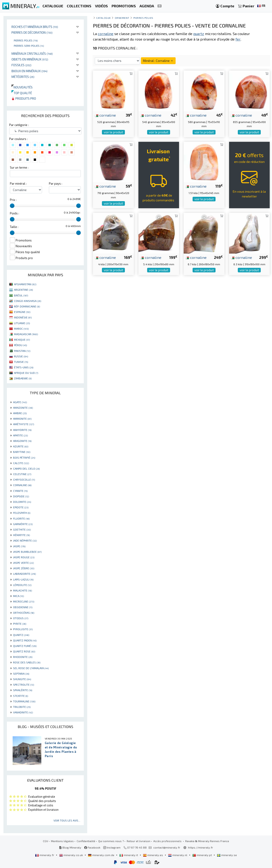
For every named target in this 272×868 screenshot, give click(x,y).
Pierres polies (26, 40)
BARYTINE (22, 452)
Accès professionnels (168, 841)
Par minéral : (18, 183)
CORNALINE (22, 485)
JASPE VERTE (23, 563)
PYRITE (20, 624)
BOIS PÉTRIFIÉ (24, 457)
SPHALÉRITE (23, 690)
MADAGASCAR (26, 334)
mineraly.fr (45, 855)
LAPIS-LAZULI (23, 579)
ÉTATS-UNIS (24, 367)
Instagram (112, 847)
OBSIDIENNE (23, 607)
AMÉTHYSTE (24, 424)
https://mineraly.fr (200, 847)
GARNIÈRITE (23, 524)
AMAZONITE (23, 408)
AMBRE (20, 413)
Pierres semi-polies (29, 46)
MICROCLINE (24, 601)
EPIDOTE (21, 507)
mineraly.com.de (101, 855)
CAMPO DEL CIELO (26, 468)
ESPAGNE (22, 312)
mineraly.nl (178, 855)
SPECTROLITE (24, 685)
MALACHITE (22, 590)
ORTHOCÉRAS (24, 613)
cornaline (105, 115)
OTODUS (21, 618)
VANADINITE (23, 712)
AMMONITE (22, 419)
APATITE (20, 435)
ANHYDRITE (22, 430)
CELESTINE (22, 474)
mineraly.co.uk (71, 855)
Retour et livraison (139, 841)
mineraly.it (129, 855)
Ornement (122, 18)
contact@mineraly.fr (167, 847)
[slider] (12, 206)
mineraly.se (227, 855)
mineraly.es (153, 855)
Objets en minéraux (30, 59)
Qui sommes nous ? (111, 841)
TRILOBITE (22, 707)
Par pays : (56, 183)
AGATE (20, 402)
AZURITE (21, 446)
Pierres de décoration (32, 32)
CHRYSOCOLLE (24, 479)
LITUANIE (22, 323)
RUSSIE (21, 356)
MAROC (21, 329)
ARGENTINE (23, 290)
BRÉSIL (21, 295)
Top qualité (22, 93)
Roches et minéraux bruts (35, 27)
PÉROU (20, 345)
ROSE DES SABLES (27, 662)
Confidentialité (86, 841)
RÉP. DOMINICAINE (27, 306)
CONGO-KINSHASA (28, 301)
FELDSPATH (22, 513)
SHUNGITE (22, 679)
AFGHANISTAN (25, 284)
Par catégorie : (19, 125)
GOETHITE (22, 529)
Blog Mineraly (70, 847)
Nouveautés (22, 87)
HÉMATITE (21, 535)
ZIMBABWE (23, 378)
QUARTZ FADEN (25, 640)
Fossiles (21, 65)
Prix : (13, 200)
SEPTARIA (21, 674)
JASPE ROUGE (24, 557)
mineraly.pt (202, 855)
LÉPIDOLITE (22, 585)
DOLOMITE (22, 502)
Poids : (14, 213)
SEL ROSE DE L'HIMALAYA (31, 668)
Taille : (14, 227)
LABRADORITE (24, 574)
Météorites (23, 77)
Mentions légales (62, 841)
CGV (45, 841)
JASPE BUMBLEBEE (27, 552)
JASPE (19, 546)
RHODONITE (23, 657)
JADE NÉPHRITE (25, 540)
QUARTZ (21, 635)
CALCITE (21, 463)
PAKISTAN (22, 351)
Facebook (92, 847)
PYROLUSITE (23, 629)
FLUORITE (21, 518)
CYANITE (20, 491)
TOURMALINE (24, 701)
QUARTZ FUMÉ (25, 646)
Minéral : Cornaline (158, 61)
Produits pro (24, 98)
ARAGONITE (22, 441)
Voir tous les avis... (67, 820)
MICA (18, 596)
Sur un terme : (19, 167)
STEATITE (21, 696)
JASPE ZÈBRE (24, 568)
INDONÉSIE (23, 317)
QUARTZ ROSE (24, 651)
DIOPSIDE (21, 496)
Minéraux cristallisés (32, 53)
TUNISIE (21, 362)
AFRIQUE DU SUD (26, 373)
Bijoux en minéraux (29, 71)
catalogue (104, 18)
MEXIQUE (22, 340)
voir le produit (113, 132)
